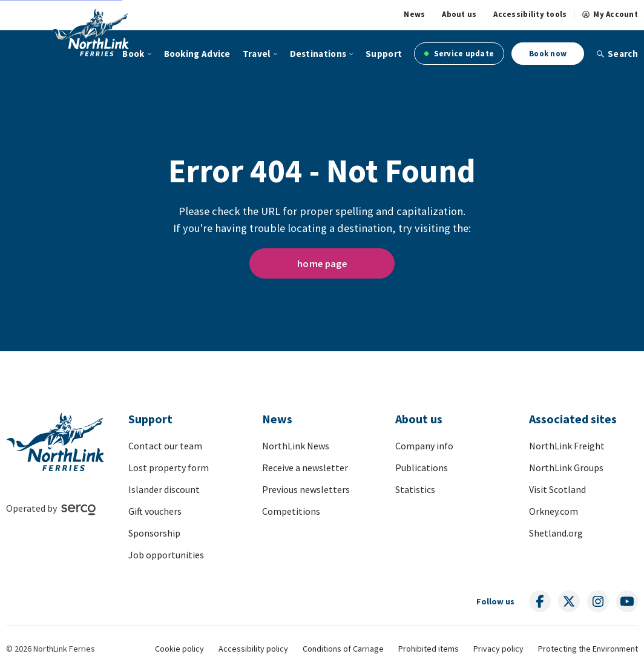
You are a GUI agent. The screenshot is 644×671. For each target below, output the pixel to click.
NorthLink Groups (566, 468)
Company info (424, 446)
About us (459, 15)
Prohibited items (429, 649)
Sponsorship (154, 533)
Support (384, 54)
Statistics (415, 489)
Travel (257, 54)
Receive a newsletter (305, 468)
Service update (459, 54)
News (414, 15)
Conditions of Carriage (343, 649)
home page (322, 263)
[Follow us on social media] (540, 601)
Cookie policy (179, 649)
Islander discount (164, 489)
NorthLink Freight (567, 446)
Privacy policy (498, 649)
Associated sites (573, 419)
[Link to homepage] (90, 32)
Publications (422, 468)
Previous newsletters (306, 489)
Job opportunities (166, 555)
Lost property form (169, 468)
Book (133, 54)
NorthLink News (296, 446)
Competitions (291, 511)
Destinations (318, 54)
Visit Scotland (557, 489)
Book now (548, 54)
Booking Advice (197, 54)
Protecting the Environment (588, 649)
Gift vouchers (155, 511)
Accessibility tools (530, 15)
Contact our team (165, 446)
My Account (610, 15)
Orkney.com (554, 511)
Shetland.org (556, 533)
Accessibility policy (253, 649)
